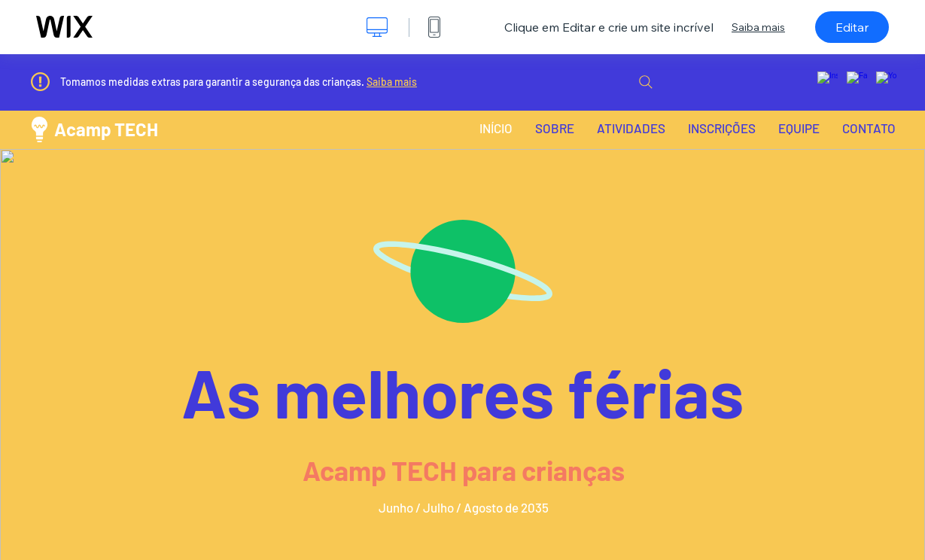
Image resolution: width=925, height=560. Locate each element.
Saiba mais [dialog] (758, 27)
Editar (852, 27)
